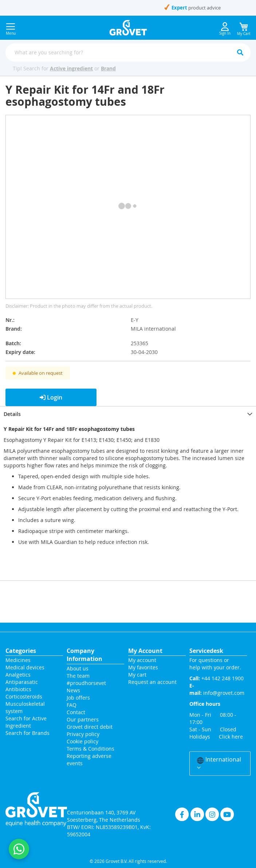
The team (78, 676)
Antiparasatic (22, 682)
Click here (231, 737)
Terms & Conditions (90, 749)
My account (142, 660)
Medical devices (25, 667)
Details (12, 414)
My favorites (143, 667)
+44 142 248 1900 (93, 8)
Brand (108, 68)
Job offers (78, 698)
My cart (137, 675)
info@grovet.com (224, 693)
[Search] (240, 52)
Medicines (18, 660)
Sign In (225, 29)
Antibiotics (18, 689)
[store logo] (128, 28)
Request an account (152, 682)
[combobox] (128, 52)
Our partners (83, 719)
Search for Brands (27, 733)
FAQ (72, 705)
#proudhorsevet (86, 683)
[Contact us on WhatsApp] (19, 849)
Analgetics (18, 675)
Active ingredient (71, 68)
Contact (77, 712)
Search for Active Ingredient (26, 722)
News (73, 690)
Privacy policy (83, 734)
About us (78, 668)
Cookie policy (82, 741)
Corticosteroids (24, 696)
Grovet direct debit (90, 727)
